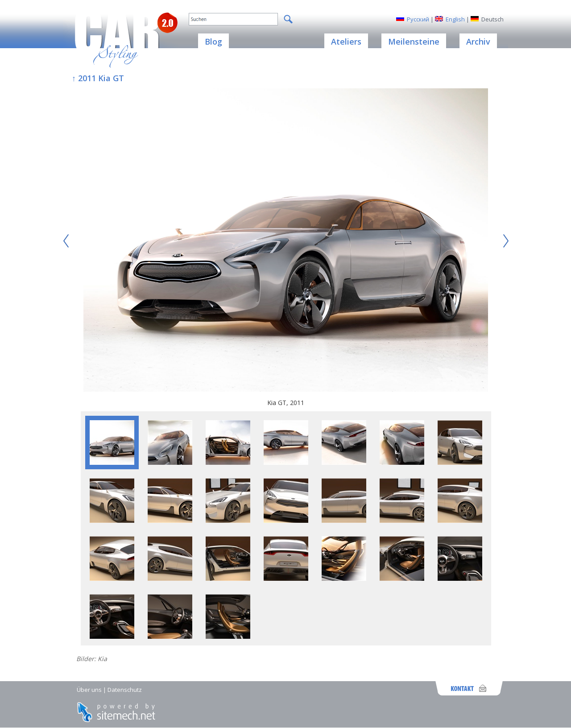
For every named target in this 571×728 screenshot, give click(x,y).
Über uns (89, 690)
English (455, 19)
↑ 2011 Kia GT (98, 78)
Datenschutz (125, 690)
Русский (418, 19)
